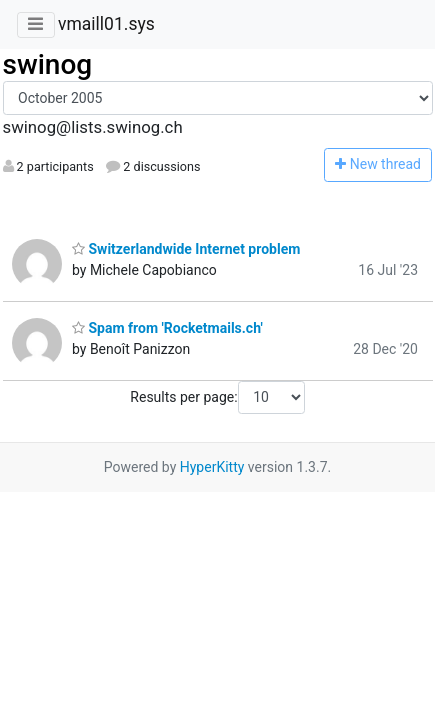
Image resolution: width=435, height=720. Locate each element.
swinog (48, 64)
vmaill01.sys (106, 24)
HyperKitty (212, 467)
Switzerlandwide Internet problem (186, 249)
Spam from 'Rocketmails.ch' (167, 328)
